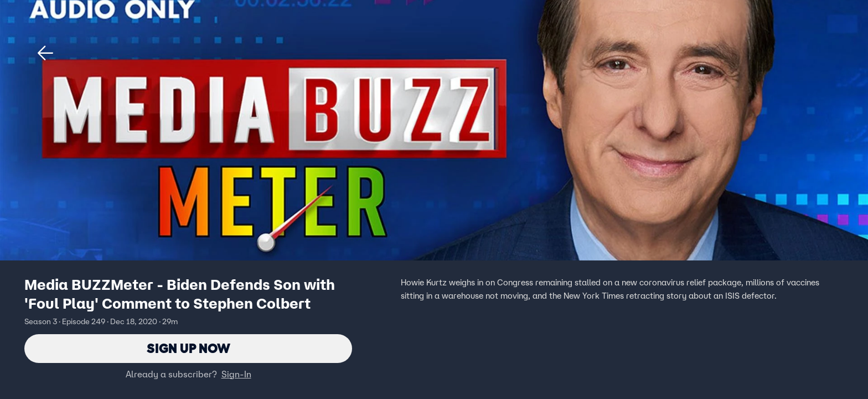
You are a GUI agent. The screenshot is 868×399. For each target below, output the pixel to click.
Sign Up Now (188, 348)
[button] (45, 53)
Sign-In (236, 374)
